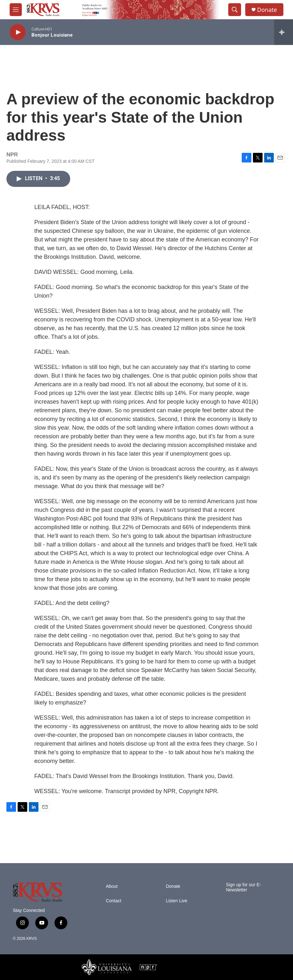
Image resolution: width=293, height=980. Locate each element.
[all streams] (284, 32)
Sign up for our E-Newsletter (244, 887)
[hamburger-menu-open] (16, 10)
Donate (267, 10)
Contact (113, 901)
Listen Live (176, 901)
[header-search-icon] (235, 10)
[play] (18, 32)
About (112, 886)
